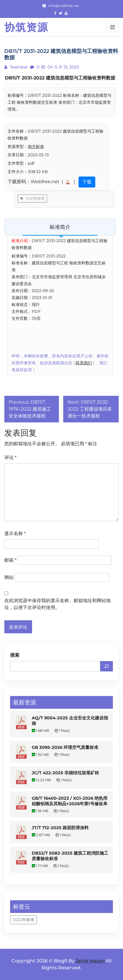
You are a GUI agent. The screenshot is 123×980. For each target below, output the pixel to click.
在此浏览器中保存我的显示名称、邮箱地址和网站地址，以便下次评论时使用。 (57, 604)
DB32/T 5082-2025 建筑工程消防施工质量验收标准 (70, 856)
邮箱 (10, 560)
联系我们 (84, 363)
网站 (9, 577)
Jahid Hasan (90, 961)
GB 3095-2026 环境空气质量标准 (65, 747)
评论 (10, 457)
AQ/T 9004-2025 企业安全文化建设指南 (70, 721)
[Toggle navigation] (112, 27)
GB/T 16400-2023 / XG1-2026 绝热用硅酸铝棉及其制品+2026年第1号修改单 (70, 801)
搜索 (15, 655)
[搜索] (107, 666)
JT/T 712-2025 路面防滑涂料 (60, 828)
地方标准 (36, 146)
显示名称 (15, 533)
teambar (18, 67)
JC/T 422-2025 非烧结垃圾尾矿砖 (65, 773)
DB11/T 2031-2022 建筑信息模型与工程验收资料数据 (60, 78)
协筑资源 (26, 27)
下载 (87, 182)
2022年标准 (32, 198)
